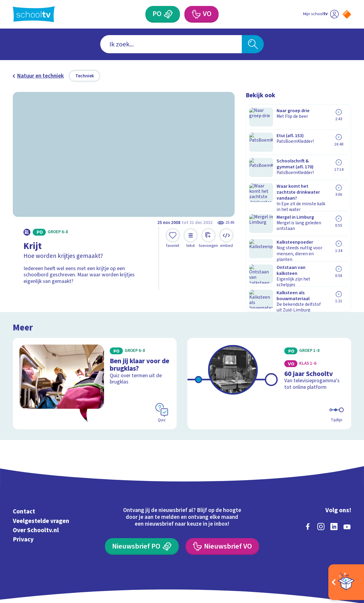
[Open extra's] (346, 582)
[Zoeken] (253, 44)
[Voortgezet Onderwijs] (196, 14)
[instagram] (321, 499)
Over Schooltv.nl (36, 502)
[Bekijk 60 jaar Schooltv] (269, 356)
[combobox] (171, 44)
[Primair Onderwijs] (168, 14)
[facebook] (308, 499)
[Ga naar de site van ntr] (341, 550)
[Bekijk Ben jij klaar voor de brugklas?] (95, 356)
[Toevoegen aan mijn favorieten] (173, 238)
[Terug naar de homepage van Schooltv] (34, 14)
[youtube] (347, 499)
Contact (24, 483)
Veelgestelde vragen (41, 493)
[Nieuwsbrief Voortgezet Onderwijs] (222, 519)
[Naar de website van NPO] (347, 14)
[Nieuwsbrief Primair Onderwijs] (142, 519)
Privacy (23, 511)
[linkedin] (334, 499)
